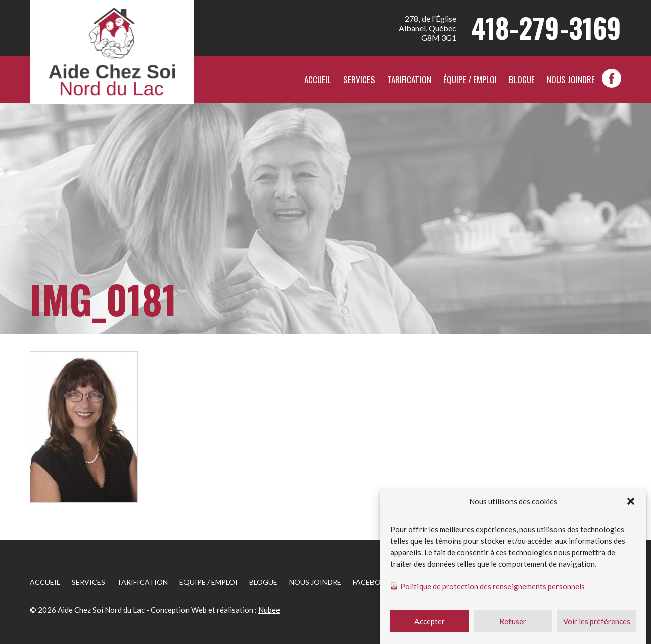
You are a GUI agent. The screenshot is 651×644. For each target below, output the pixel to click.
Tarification (409, 80)
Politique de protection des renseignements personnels (493, 589)
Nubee (269, 610)
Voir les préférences (597, 624)
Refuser (513, 624)
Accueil (318, 80)
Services (359, 80)
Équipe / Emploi (470, 80)
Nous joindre (571, 80)
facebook (612, 78)
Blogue (522, 80)
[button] (631, 504)
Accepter (430, 624)
